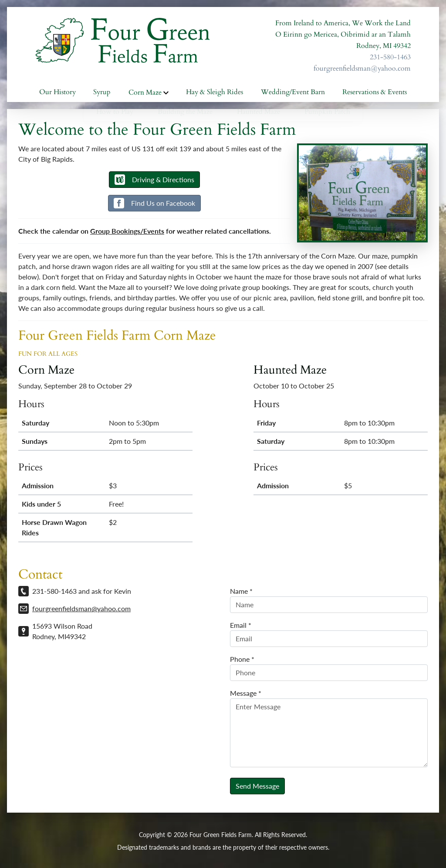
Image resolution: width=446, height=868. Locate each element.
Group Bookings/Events (127, 233)
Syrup (102, 94)
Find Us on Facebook (154, 205)
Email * (241, 627)
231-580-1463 (390, 57)
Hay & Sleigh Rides (215, 94)
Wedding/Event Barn (293, 94)
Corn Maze (149, 94)
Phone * (242, 661)
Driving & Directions (154, 182)
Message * (246, 695)
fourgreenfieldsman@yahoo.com (362, 68)
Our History (57, 94)
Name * (241, 593)
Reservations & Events (375, 94)
